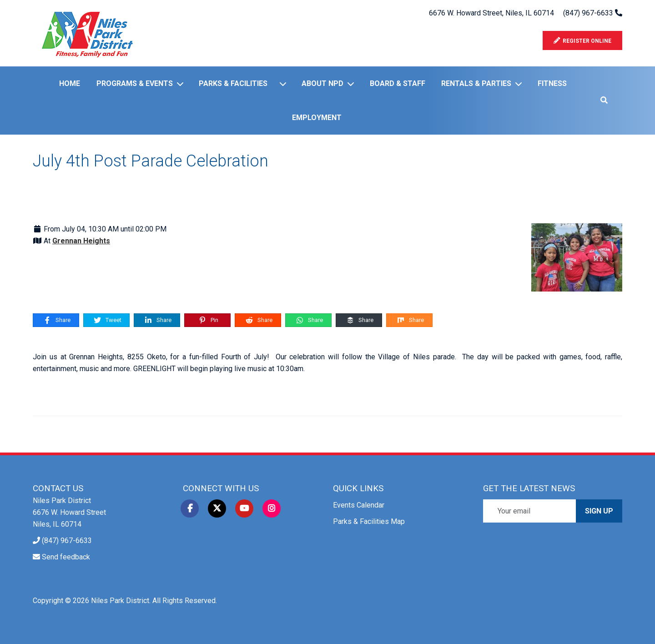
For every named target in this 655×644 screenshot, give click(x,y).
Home (70, 83)
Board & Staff (398, 83)
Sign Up (599, 511)
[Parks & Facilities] (285, 84)
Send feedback (66, 557)
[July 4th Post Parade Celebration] (577, 257)
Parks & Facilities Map (369, 521)
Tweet (107, 320)
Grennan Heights (81, 241)
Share (57, 320)
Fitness (552, 83)
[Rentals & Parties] (520, 84)
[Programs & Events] (182, 84)
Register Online (582, 41)
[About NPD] (353, 84)
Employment (317, 118)
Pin (208, 320)
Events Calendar (359, 505)
